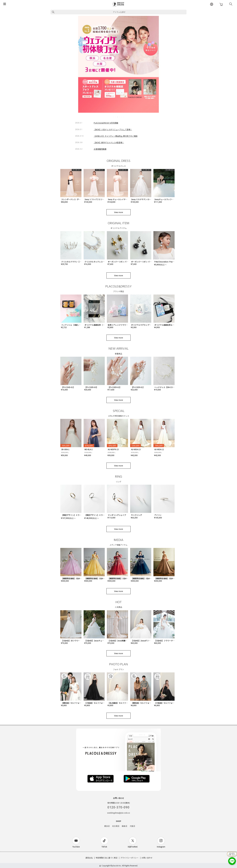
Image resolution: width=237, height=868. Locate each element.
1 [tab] (113, 117)
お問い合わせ (147, 858)
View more (118, 212)
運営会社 (89, 858)
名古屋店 (116, 826)
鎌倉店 (125, 826)
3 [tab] (118, 117)
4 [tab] (120, 117)
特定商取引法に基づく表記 (107, 858)
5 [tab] (122, 117)
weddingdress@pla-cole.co (119, 813)
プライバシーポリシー (129, 858)
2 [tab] (115, 117)
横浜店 (107, 826)
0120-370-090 (118, 807)
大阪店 (132, 826)
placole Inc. (117, 866)
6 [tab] (124, 117)
